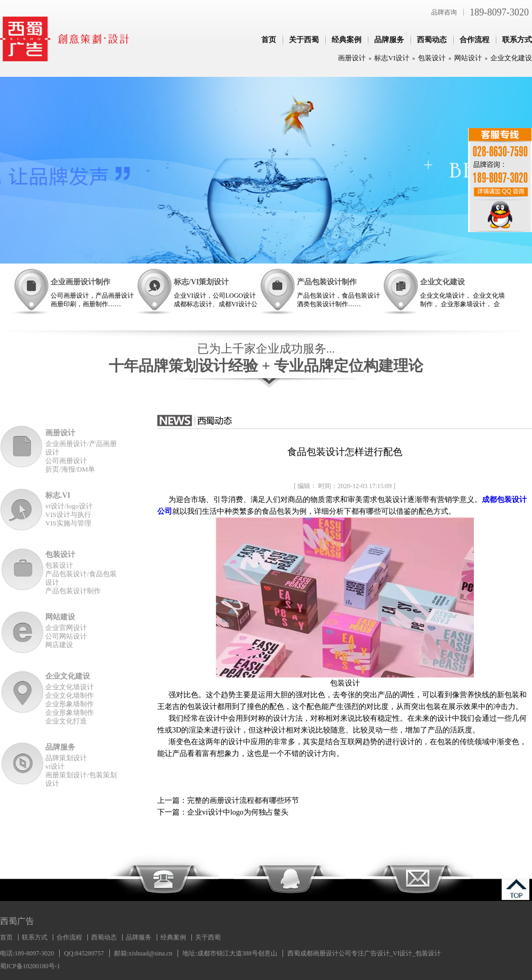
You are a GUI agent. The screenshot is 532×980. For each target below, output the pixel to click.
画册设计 (352, 58)
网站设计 (468, 58)
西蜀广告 (17, 921)
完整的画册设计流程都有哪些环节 (243, 800)
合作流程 (474, 40)
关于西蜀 (304, 40)
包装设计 (432, 58)
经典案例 (346, 40)
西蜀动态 (432, 40)
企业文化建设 (511, 58)
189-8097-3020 (499, 12)
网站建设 (60, 617)
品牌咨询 (444, 12)
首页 (269, 40)
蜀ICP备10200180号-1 (30, 966)
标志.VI (58, 495)
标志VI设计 (392, 58)
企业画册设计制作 (80, 282)
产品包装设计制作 (327, 282)
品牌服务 (389, 40)
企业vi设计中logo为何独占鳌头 (238, 812)
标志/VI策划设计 (201, 282)
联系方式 (517, 40)
